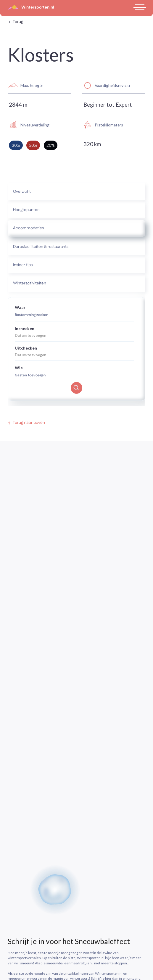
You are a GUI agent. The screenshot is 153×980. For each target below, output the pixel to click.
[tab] (76, 192)
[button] (139, 7)
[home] (31, 7)
